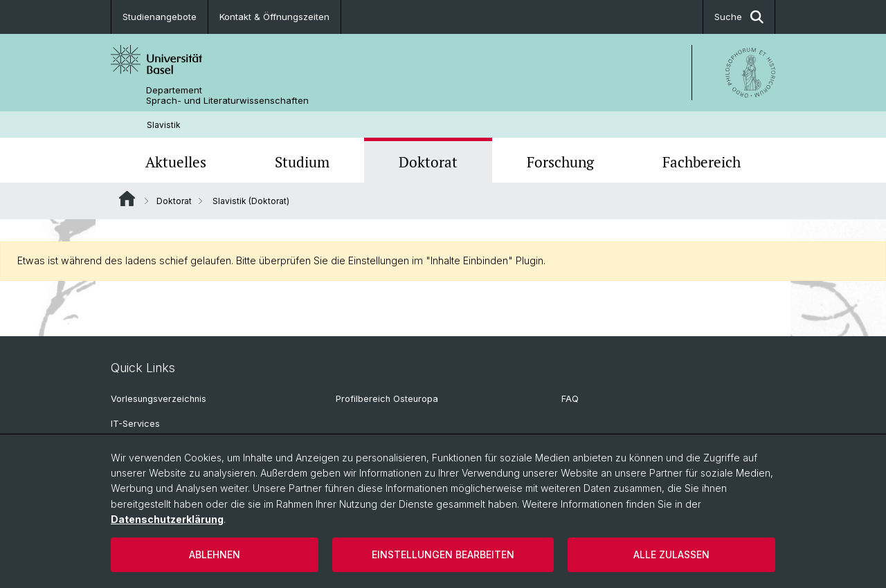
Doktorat (428, 162)
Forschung (560, 162)
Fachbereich (702, 162)
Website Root (127, 199)
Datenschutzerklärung (167, 519)
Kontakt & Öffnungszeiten (274, 17)
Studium (302, 162)
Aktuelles (176, 162)
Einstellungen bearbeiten (443, 554)
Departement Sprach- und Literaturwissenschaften (227, 95)
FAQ (570, 399)
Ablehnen (215, 554)
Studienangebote (160, 17)
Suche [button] (739, 17)
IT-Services (135, 424)
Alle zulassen (671, 554)
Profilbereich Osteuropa (387, 399)
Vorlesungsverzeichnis (159, 399)
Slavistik (164, 125)
